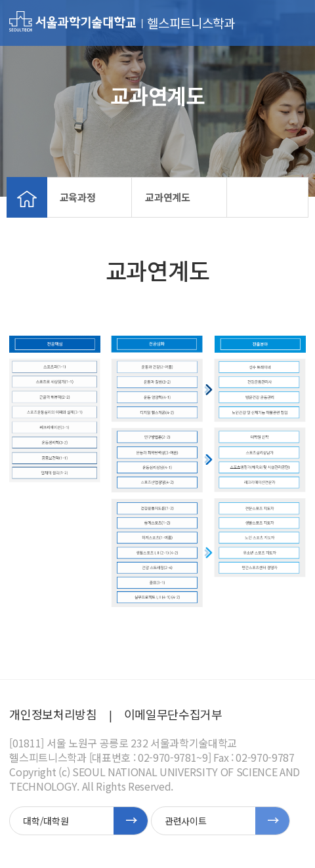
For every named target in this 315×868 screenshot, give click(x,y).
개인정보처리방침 (53, 714)
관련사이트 (185, 821)
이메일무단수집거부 (173, 714)
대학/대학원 (46, 821)
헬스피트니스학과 (191, 23)
